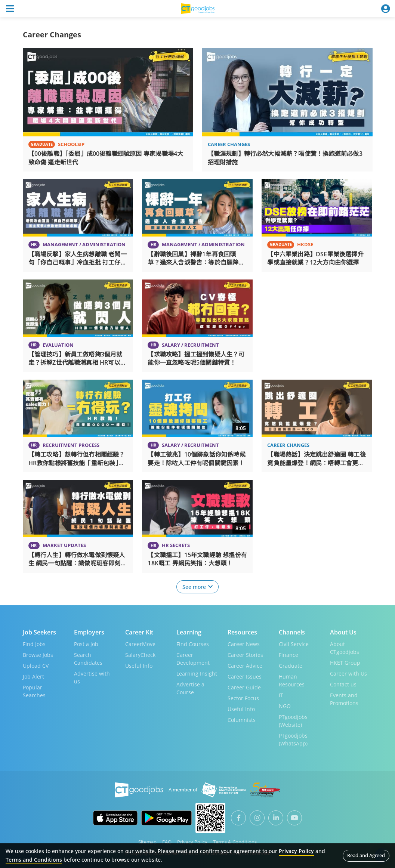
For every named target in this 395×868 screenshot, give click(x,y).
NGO (285, 706)
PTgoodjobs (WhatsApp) (293, 739)
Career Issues (245, 676)
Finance (288, 654)
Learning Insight (197, 673)
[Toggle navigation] (10, 9)
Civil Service (294, 644)
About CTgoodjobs (345, 648)
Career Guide (244, 687)
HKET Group (345, 662)
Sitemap (147, 841)
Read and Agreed (366, 855)
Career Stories (245, 654)
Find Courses (193, 644)
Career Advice (245, 665)
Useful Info (139, 665)
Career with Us (348, 673)
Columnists (242, 719)
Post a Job (86, 644)
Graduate (291, 665)
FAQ (167, 841)
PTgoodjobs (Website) (293, 720)
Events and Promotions (344, 699)
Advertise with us (92, 677)
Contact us (343, 684)
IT (281, 695)
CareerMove (140, 644)
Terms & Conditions (235, 841)
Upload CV (36, 665)
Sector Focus (243, 698)
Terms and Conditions (34, 860)
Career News (244, 644)
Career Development (193, 658)
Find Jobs (34, 644)
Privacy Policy (192, 841)
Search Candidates (88, 658)
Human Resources (292, 680)
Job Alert (33, 676)
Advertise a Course (190, 688)
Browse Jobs (38, 654)
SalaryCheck (140, 654)
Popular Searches (34, 691)
